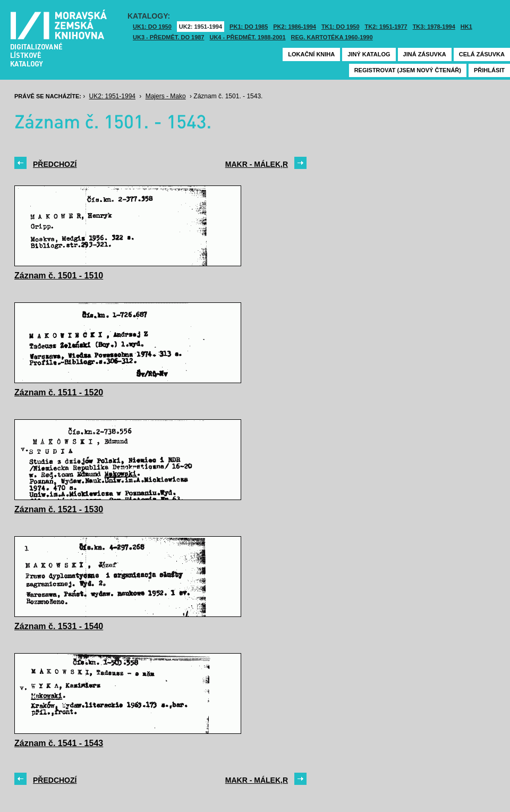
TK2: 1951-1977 (386, 27)
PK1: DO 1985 (249, 27)
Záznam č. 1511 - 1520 (59, 392)
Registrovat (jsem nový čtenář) (408, 70)
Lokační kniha (311, 54)
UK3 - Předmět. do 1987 (168, 37)
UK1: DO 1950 (152, 27)
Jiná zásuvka (425, 54)
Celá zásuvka (482, 54)
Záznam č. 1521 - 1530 (59, 509)
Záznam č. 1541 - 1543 (59, 743)
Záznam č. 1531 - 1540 (59, 626)
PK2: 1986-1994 (295, 27)
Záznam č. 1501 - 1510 (59, 276)
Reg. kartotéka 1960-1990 (332, 37)
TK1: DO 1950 (341, 27)
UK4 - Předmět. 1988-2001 (247, 37)
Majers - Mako (166, 96)
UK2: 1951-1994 (201, 27)
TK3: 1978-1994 (434, 27)
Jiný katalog (369, 54)
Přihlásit (489, 70)
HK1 (466, 27)
